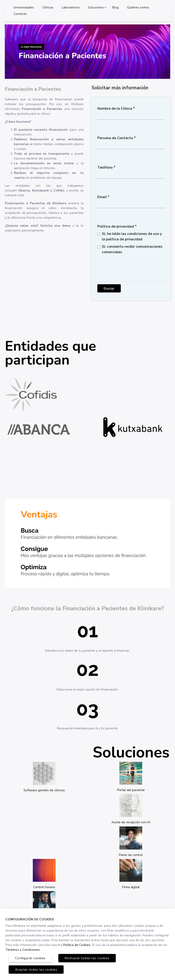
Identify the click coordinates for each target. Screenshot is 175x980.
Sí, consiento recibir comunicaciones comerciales (132, 249)
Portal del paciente (131, 790)
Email (102, 197)
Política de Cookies (77, 945)
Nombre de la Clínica (115, 109)
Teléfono (105, 167)
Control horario (44, 887)
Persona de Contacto (115, 138)
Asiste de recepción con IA (131, 822)
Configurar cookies (30, 958)
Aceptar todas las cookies (36, 969)
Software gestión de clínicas (44, 790)
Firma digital (131, 887)
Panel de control (131, 855)
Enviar (109, 288)
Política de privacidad (116, 226)
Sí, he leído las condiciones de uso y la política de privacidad (132, 236)
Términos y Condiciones (23, 950)
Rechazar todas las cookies (87, 958)
